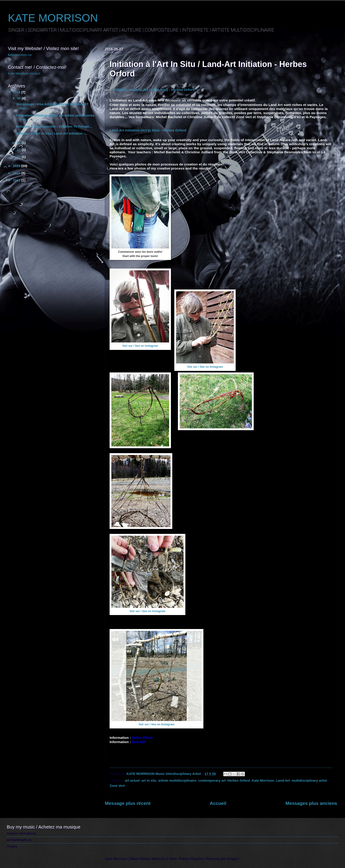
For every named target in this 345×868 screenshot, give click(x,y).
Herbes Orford (239, 781)
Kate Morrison (263, 781)
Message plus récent (128, 803)
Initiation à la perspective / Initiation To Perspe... (54, 126)
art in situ (149, 781)
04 (19, 143)
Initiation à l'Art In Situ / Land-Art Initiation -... (52, 133)
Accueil (218, 803)
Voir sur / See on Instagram (140, 346)
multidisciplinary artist (309, 781)
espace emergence (22, 833)
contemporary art (212, 781)
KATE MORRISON (53, 18)
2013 (17, 180)
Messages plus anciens (311, 803)
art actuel (132, 781)
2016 (17, 92)
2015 (17, 166)
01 (19, 157)
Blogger (233, 859)
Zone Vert (117, 786)
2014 (17, 173)
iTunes (12, 846)
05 (19, 98)
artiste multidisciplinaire (177, 781)
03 (19, 150)
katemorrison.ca (20, 55)
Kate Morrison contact (24, 73)
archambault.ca (19, 840)
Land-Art (283, 781)
